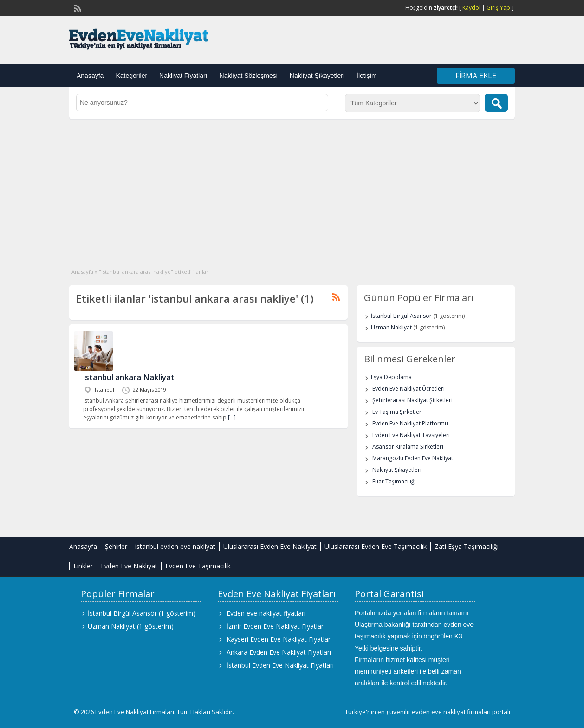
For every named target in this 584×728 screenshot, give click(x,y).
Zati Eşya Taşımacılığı (467, 546)
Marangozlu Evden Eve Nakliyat (413, 458)
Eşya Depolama (391, 377)
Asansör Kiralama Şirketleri (408, 447)
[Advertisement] (292, 189)
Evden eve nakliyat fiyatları (266, 613)
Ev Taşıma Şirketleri (398, 412)
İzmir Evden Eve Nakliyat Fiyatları (276, 626)
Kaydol (471, 8)
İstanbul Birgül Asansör (401, 316)
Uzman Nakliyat (391, 327)
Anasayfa (90, 76)
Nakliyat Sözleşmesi (249, 76)
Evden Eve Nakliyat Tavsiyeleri (411, 435)
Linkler (83, 566)
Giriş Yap (498, 8)
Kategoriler (131, 76)
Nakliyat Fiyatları (183, 76)
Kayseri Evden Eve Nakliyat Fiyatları (279, 639)
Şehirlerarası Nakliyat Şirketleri (412, 400)
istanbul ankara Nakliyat (129, 377)
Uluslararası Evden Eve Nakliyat (270, 546)
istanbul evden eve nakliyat (175, 546)
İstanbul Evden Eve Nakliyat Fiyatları (280, 665)
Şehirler (116, 546)
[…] (232, 417)
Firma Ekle (476, 76)
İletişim (367, 76)
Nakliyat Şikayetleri (317, 76)
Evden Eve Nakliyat (129, 566)
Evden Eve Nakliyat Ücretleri (409, 389)
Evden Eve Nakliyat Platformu (410, 423)
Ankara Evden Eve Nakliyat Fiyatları (279, 652)
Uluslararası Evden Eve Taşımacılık (376, 546)
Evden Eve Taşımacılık (198, 566)
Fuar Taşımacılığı (394, 481)
